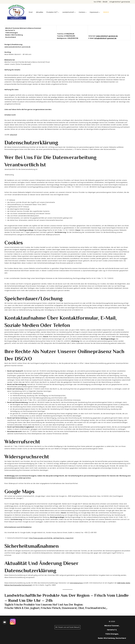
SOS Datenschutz (76, 583)
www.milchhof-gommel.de (107, 36)
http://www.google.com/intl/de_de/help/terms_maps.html (51, 538)
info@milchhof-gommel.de (105, 38)
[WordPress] (17, 12)
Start (31, 12)
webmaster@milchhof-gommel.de (17, 47)
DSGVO (106, 12)
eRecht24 (13, 135)
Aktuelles (40, 12)
